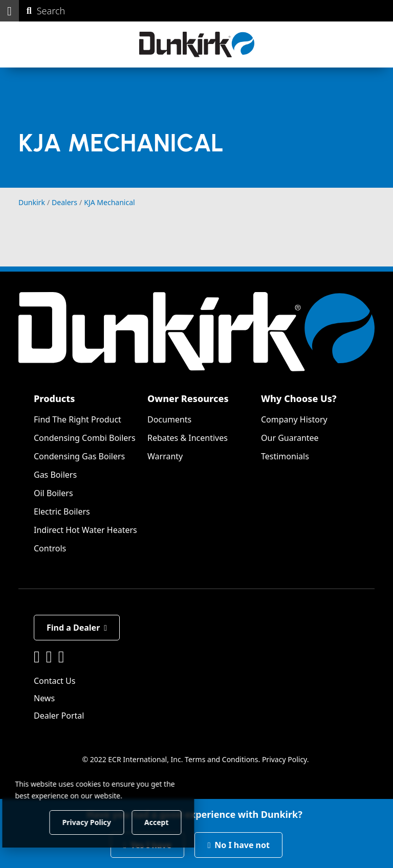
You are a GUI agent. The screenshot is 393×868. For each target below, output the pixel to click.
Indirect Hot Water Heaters (85, 530)
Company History (294, 419)
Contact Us (54, 681)
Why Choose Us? (299, 398)
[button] (9, 11)
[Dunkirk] (197, 44)
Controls (50, 548)
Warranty (165, 456)
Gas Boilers (55, 475)
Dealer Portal (59, 716)
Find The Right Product (78, 419)
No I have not (238, 845)
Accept (175, 822)
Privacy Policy (285, 759)
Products (54, 398)
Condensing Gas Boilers (79, 456)
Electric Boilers (62, 511)
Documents (169, 419)
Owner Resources (188, 398)
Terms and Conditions (221, 759)
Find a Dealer (77, 628)
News (44, 698)
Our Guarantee (290, 438)
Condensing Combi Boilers (85, 438)
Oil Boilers (53, 493)
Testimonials (285, 456)
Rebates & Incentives (188, 438)
